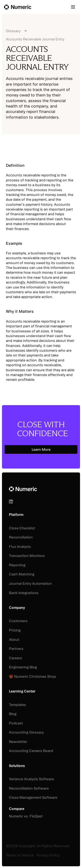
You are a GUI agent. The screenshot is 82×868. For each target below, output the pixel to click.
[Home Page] (18, 7)
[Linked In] (11, 502)
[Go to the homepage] (23, 489)
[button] (75, 7)
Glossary (13, 31)
